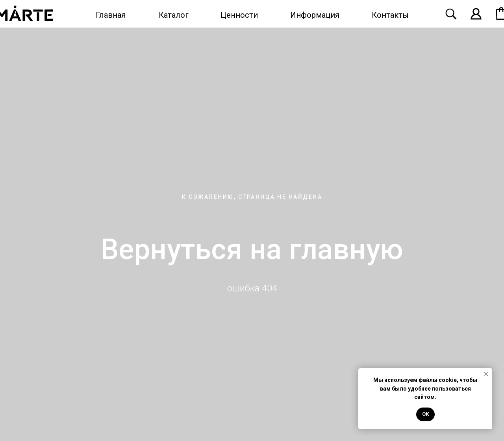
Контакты (390, 15)
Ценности (239, 15)
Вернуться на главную (252, 249)
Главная (111, 15)
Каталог (174, 15)
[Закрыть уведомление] (486, 374)
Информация (315, 15)
